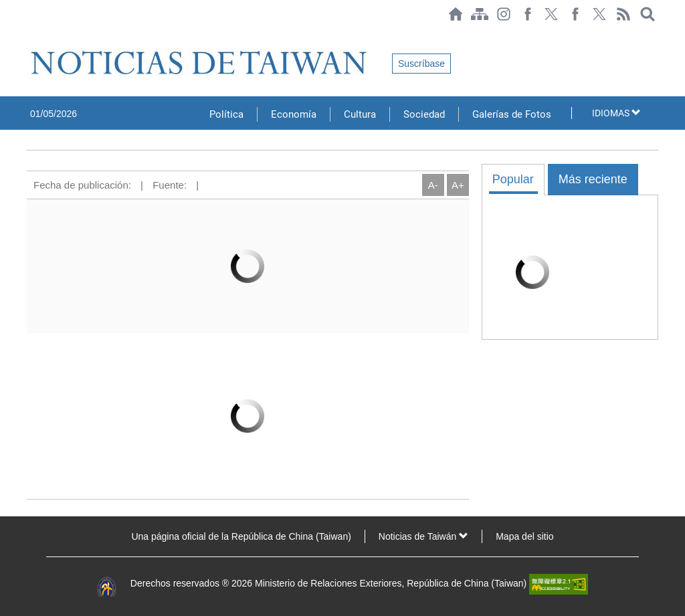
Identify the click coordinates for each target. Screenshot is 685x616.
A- (433, 185)
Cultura (360, 114)
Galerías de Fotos (512, 114)
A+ (458, 185)
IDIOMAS (616, 113)
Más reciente (593, 179)
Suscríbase (421, 64)
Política (226, 114)
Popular (513, 179)
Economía (294, 114)
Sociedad (424, 114)
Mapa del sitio (524, 536)
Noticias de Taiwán (423, 536)
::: (31, 35)
